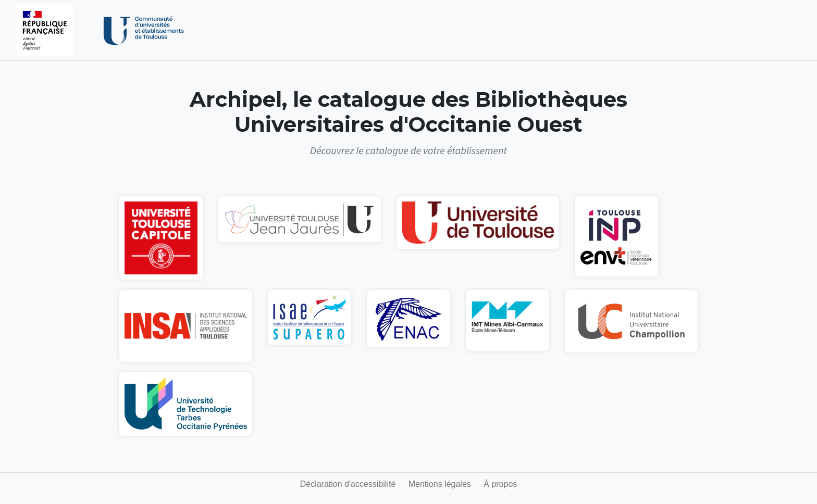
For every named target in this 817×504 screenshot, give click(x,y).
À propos (500, 484)
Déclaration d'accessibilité (348, 484)
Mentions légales (440, 484)
